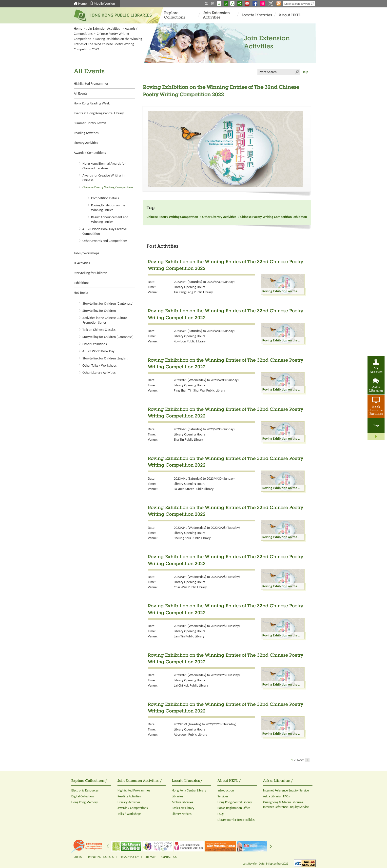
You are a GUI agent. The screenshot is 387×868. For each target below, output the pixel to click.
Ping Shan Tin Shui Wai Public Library (199, 390)
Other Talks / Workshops (100, 365)
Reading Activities (86, 133)
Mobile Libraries (182, 802)
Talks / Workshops (86, 253)
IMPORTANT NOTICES (101, 857)
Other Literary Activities (99, 373)
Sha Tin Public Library (189, 440)
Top (376, 425)
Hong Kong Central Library (189, 790)
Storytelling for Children (90, 273)
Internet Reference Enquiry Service (286, 790)
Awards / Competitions (90, 153)
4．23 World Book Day (98, 351)
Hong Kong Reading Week (92, 103)
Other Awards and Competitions (105, 241)
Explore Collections (175, 15)
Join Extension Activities (216, 15)
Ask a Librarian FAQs (276, 796)
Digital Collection (82, 796)
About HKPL (290, 15)
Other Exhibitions (95, 344)
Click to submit (297, 72)
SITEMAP (150, 857)
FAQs (221, 814)
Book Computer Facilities (376, 411)
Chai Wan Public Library (190, 587)
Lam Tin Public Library (189, 636)
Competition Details (105, 198)
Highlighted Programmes (91, 84)
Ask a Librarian (376, 389)
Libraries (177, 796)
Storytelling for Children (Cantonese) (108, 304)
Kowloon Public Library (190, 341)
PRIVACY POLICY (129, 857)
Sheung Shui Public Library (192, 538)
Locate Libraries (257, 15)
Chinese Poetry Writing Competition (108, 187)
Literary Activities (86, 143)
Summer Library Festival (91, 123)
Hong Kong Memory (85, 802)
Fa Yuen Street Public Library (194, 489)
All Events (81, 93)
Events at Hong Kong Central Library (99, 113)
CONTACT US (169, 857)
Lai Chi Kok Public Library (191, 685)
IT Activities (82, 263)
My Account (376, 370)
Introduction (226, 790)
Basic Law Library (183, 808)
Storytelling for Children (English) (106, 358)
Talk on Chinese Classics (99, 330)
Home (82, 4)
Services (223, 796)
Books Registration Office (234, 808)
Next (303, 760)
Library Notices (182, 814)
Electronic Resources (85, 790)
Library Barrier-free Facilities (236, 820)
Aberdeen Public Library (190, 735)
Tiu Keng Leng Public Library (193, 292)
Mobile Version (104, 4)
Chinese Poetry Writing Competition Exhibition (274, 217)
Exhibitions (81, 283)
